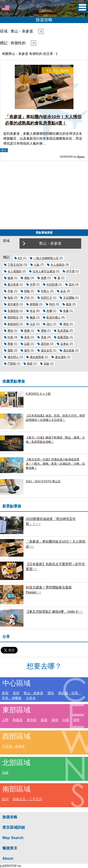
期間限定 (13, 317)
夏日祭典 (13, 284)
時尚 (52, 304)
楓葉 (33, 317)
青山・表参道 (33, 693)
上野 (5, 720)
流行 (49, 324)
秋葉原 (18, 720)
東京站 (32, 720)
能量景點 (63, 337)
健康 (10, 278)
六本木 (31, 698)
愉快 (10, 298)
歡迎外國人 (54, 317)
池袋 (5, 773)
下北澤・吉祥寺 (13, 746)
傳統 (27, 278)
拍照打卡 (46, 298)
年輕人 (45, 291)
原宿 (16, 693)
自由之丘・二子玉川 (27, 799)
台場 (65, 720)
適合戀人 (13, 357)
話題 (27, 344)
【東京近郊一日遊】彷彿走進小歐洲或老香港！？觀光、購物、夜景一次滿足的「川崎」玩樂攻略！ (55, 464)
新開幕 (34, 304)
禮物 (44, 331)
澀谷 (51, 693)
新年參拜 (13, 304)
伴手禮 (70, 271)
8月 (20, 258)
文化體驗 (69, 298)
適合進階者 (37, 357)
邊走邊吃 (61, 357)
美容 (27, 337)
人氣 (37, 265)
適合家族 (69, 350)
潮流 (66, 324)
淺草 (76, 720)
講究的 (45, 344)
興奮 (10, 344)
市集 (10, 291)
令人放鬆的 (57, 265)
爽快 (10, 331)
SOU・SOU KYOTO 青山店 (43, 481)
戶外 (27, 298)
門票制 (12, 364)
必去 (63, 291)
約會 (10, 337)
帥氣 (27, 291)
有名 (33, 311)
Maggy (81, 157)
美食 (44, 337)
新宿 (5, 693)
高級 (46, 364)
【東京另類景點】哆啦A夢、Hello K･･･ (54, 612)
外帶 (33, 284)
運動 (10, 350)
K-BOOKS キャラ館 (38, 394)
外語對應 (52, 284)
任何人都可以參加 (44, 271)
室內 (72, 284)
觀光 (4, 150)
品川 (5, 799)
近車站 (65, 344)
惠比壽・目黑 (70, 693)
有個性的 (13, 311)
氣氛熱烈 (13, 324)
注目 (33, 324)
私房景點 (63, 331)
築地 (55, 720)
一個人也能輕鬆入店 (46, 258)
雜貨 (30, 364)
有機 (49, 311)
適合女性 (46, 350)
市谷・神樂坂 (12, 698)
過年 (27, 350)
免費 (44, 278)
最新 (69, 304)
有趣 (66, 311)
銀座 (44, 720)
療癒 (27, 331)
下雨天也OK (15, 265)
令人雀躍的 (15, 271)
